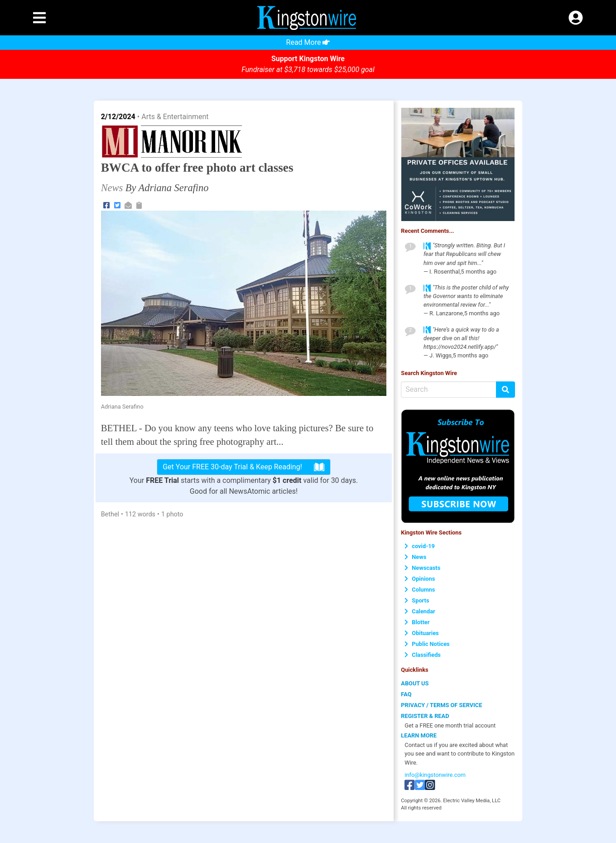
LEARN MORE (419, 735)
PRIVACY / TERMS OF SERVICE (441, 705)
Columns (420, 590)
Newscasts (422, 568)
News (415, 557)
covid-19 (420, 546)
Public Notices (427, 644)
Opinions (420, 579)
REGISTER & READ (425, 716)
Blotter (417, 622)
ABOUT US (415, 683)
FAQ (406, 694)
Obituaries (421, 633)
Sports (417, 600)
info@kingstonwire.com (435, 775)
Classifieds (423, 655)
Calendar (420, 611)
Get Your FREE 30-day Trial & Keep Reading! (244, 467)
